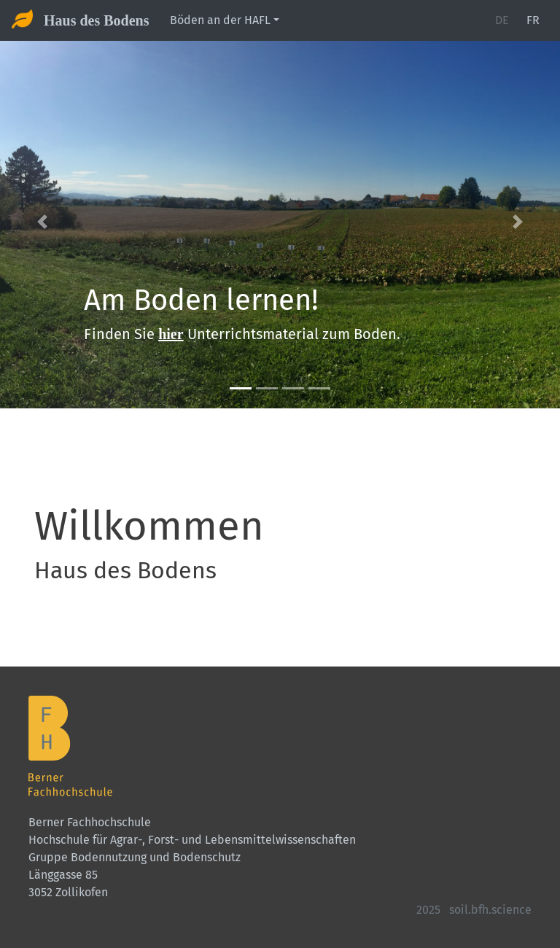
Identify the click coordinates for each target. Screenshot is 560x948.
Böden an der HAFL (220, 20)
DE (502, 20)
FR (533, 20)
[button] (42, 222)
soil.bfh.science (490, 910)
